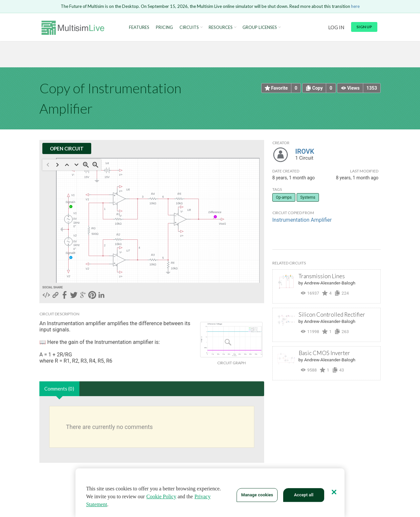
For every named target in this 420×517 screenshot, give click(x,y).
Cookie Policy (161, 496)
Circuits (189, 27)
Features (139, 27)
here (355, 6)
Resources (221, 27)
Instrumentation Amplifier (302, 220)
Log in (336, 27)
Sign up (364, 27)
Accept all (304, 495)
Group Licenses (260, 27)
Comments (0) (59, 389)
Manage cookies (257, 495)
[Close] (334, 492)
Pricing (164, 27)
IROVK (305, 151)
